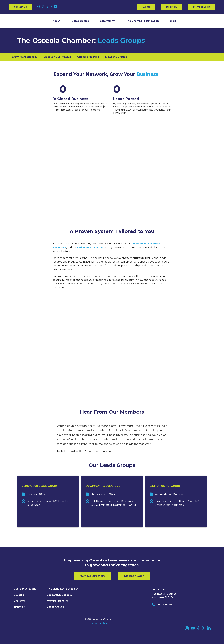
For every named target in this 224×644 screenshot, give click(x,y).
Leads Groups (55, 607)
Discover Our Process (57, 57)
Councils (19, 595)
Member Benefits (58, 601)
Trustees (19, 607)
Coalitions (20, 601)
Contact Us (20, 7)
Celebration (139, 244)
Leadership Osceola (59, 595)
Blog (173, 21)
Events (146, 7)
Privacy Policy (99, 623)
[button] (57, 21)
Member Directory (92, 576)
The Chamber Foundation (142, 21)
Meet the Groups (116, 57)
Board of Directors (25, 589)
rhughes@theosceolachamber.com (137, 381)
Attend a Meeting (88, 57)
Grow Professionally (25, 57)
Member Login (202, 7)
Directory (172, 7)
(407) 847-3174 (167, 605)
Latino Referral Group (90, 247)
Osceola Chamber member (159, 342)
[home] (20, 21)
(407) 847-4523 (180, 378)
